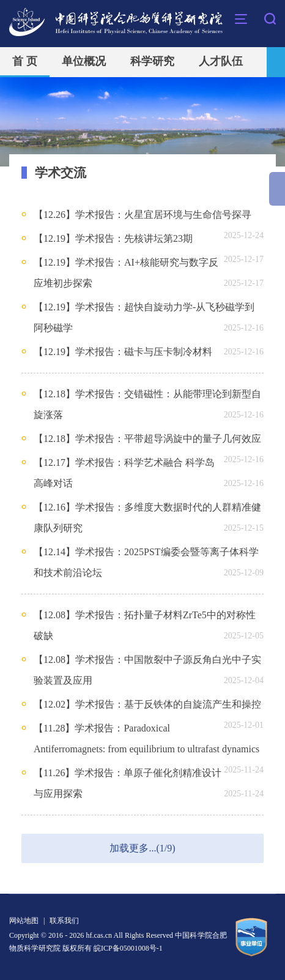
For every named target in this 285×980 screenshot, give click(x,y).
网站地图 (24, 921)
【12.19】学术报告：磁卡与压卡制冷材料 (123, 352)
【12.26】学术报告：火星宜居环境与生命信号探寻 (142, 215)
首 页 (25, 61)
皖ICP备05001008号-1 (128, 948)
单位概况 (84, 61)
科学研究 (152, 61)
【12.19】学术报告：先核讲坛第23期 (113, 238)
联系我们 (64, 921)
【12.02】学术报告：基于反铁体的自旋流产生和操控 (147, 704)
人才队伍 (221, 61)
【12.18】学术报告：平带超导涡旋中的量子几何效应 (147, 439)
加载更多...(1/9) (142, 848)
